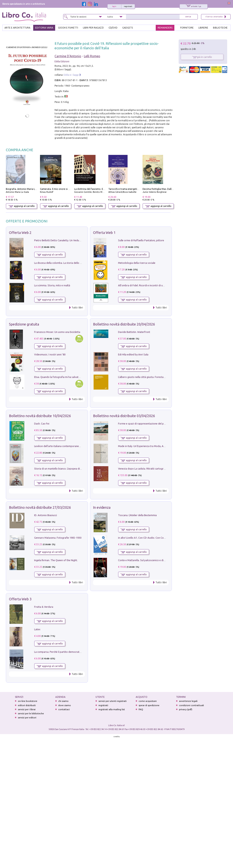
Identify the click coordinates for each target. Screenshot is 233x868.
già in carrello (202, 57)
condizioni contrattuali (191, 705)
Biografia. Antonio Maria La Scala (24, 189)
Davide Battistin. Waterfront (134, 332)
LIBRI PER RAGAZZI (93, 28)
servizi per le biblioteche (31, 713)
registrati (128, 6)
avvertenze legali (188, 701)
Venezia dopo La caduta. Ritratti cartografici (143, 469)
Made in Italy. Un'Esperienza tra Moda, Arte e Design (148, 446)
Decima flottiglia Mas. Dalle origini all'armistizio (169, 189)
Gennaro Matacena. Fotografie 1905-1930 (58, 538)
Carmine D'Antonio (68, 56)
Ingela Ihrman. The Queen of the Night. (56, 560)
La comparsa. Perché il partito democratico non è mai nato (67, 652)
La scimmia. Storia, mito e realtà (52, 285)
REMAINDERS (165, 28)
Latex (37, 629)
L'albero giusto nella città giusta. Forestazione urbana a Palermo (154, 377)
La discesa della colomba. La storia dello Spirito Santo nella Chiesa (71, 263)
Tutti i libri (77, 308)
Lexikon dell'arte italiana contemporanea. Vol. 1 (61, 446)
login (114, 6)
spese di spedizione (149, 705)
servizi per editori (27, 717)
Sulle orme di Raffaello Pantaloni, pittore (141, 240)
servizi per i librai (27, 709)
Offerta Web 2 (20, 233)
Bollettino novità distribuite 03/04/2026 (124, 416)
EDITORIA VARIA (44, 28)
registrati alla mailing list (112, 709)
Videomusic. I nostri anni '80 (50, 354)
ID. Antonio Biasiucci (46, 515)
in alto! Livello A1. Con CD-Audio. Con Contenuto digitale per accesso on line (161, 538)
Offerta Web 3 (20, 599)
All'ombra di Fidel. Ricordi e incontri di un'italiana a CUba (150, 285)
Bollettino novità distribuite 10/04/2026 (40, 416)
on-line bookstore (28, 701)
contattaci (64, 709)
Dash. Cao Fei (42, 424)
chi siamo (63, 701)
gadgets (128, 28)
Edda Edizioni (62, 61)
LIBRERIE (203, 28)
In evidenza (102, 507)
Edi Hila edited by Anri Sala (133, 354)
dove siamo (65, 705)
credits (117, 736)
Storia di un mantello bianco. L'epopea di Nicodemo (63, 469)
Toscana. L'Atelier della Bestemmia (137, 515)
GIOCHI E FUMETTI (68, 28)
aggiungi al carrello (22, 206)
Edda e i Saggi (71, 75)
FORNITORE (187, 28)
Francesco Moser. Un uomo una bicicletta (57, 332)
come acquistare (148, 701)
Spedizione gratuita (24, 324)
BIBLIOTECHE (220, 28)
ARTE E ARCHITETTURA (17, 28)
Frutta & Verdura (44, 607)
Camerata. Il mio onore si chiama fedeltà (62, 189)
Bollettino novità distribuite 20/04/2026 (124, 324)
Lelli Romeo (92, 56)
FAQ (141, 709)
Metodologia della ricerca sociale (137, 263)
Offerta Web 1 (104, 233)
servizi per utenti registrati (113, 701)
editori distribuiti (27, 705)
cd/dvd (113, 28)
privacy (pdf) (186, 709)
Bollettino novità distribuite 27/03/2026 (40, 507)
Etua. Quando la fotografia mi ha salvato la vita (61, 377)
